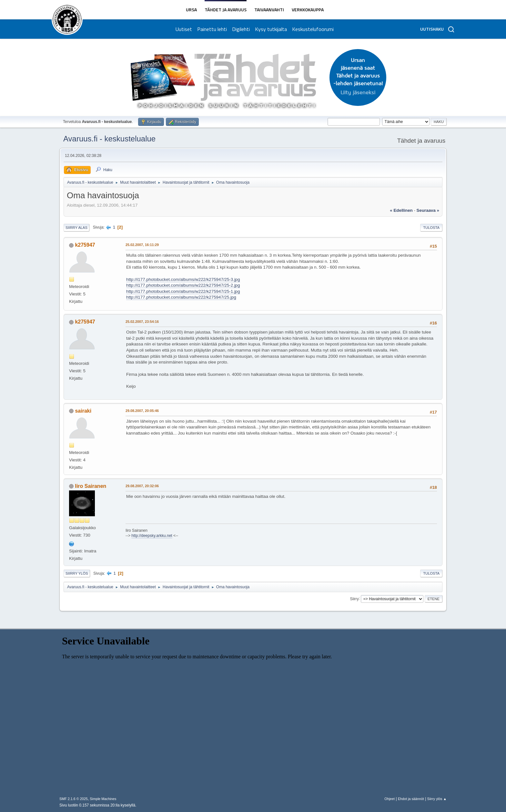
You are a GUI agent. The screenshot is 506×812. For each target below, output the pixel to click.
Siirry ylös (77, 573)
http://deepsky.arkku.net (152, 536)
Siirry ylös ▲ (437, 799)
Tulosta (431, 228)
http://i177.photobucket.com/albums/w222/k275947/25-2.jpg (183, 285)
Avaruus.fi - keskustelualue (109, 139)
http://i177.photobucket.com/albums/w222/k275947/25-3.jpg (183, 279)
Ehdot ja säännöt (411, 799)
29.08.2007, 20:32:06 (142, 486)
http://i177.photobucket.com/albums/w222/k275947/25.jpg (181, 297)
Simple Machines (103, 799)
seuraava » (428, 210)
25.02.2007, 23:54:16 (142, 322)
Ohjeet (390, 799)
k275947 (85, 245)
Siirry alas (76, 228)
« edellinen (401, 210)
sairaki (83, 411)
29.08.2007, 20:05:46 (142, 411)
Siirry (354, 599)
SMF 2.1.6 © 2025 (74, 799)
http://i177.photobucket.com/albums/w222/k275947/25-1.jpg (183, 291)
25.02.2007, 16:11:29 (142, 245)
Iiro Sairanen (91, 486)
